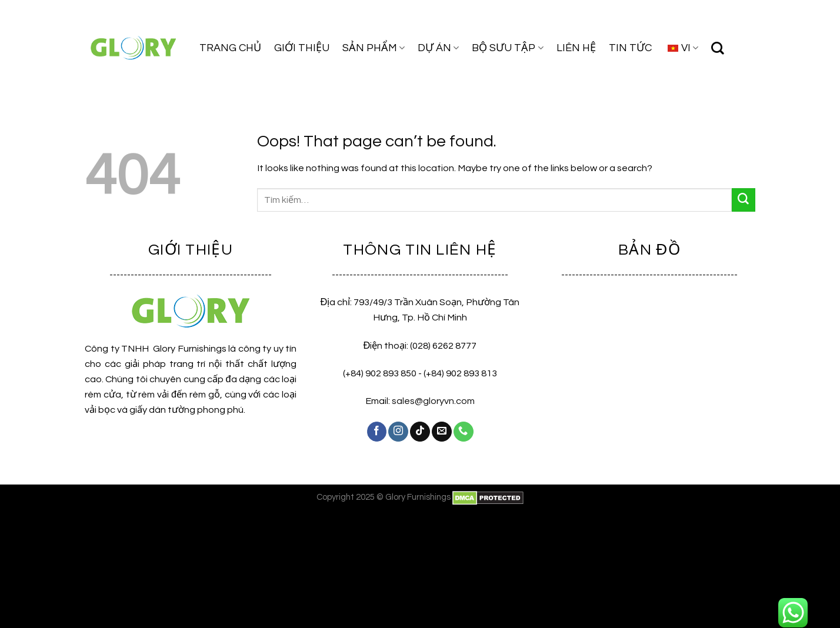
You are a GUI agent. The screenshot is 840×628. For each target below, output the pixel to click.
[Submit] (744, 200)
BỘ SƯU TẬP (507, 48)
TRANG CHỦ (230, 48)
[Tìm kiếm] (718, 48)
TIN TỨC (630, 48)
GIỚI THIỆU (302, 48)
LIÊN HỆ (576, 48)
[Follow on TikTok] (420, 432)
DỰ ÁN (438, 48)
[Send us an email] (442, 432)
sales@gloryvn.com (433, 401)
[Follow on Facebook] (377, 432)
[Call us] (464, 432)
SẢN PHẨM (374, 48)
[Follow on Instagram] (398, 432)
